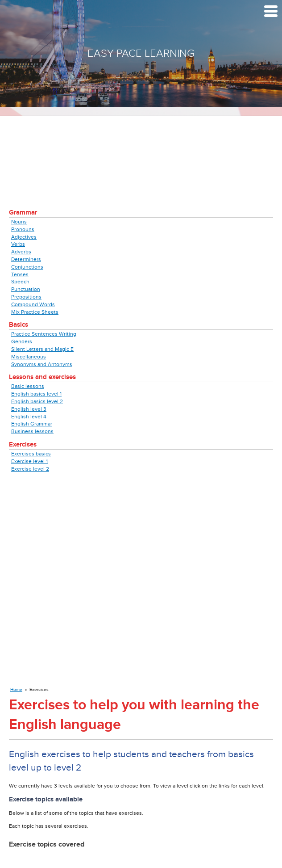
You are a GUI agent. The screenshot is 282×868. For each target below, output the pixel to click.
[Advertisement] (141, 153)
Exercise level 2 (30, 469)
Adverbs (21, 252)
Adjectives (24, 237)
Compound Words (33, 304)
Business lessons (32, 431)
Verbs (18, 244)
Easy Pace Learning (141, 53)
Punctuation (26, 289)
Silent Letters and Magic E (42, 349)
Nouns (19, 222)
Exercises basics (31, 454)
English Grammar (32, 424)
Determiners (26, 259)
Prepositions (26, 297)
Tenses (20, 274)
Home (16, 690)
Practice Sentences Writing (44, 334)
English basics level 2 (37, 401)
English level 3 (29, 409)
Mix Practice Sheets (35, 312)
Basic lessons (28, 386)
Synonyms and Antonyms (42, 364)
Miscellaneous (29, 357)
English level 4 (29, 417)
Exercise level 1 (29, 461)
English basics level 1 (36, 394)
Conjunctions (27, 267)
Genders (22, 341)
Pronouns (23, 229)
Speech (20, 282)
